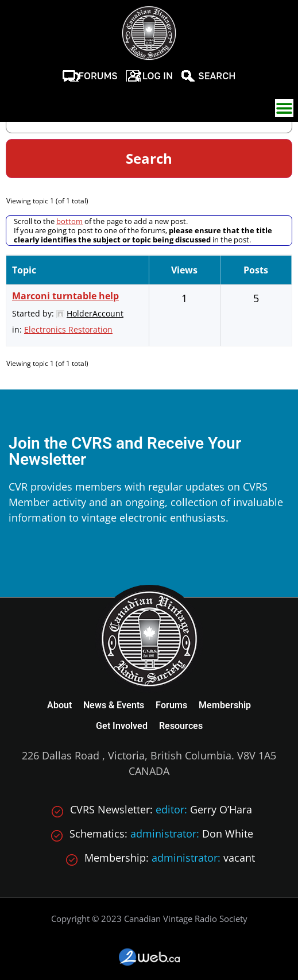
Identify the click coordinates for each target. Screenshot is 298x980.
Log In (158, 76)
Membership (225, 705)
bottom (69, 221)
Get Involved (122, 726)
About (59, 705)
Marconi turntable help (65, 296)
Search (217, 76)
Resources (181, 726)
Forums (98, 76)
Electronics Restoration (68, 329)
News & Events (114, 705)
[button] (284, 108)
